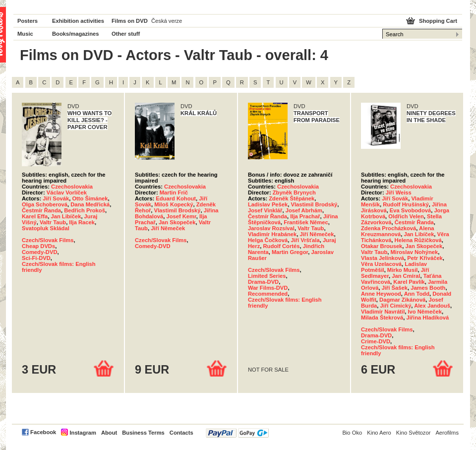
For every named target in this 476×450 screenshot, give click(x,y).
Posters (28, 21)
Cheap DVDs (38, 246)
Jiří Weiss (399, 193)
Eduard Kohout (176, 198)
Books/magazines (76, 34)
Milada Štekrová (382, 318)
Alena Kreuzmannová (398, 231)
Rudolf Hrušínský (406, 204)
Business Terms (143, 433)
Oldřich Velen (406, 216)
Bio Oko (352, 433)
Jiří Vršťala (305, 240)
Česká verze (167, 21)
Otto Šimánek (90, 198)
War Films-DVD (268, 288)
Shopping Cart (438, 21)
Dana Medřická (90, 204)
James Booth (428, 288)
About (109, 433)
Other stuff (126, 34)
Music (25, 34)
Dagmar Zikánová (402, 300)
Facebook (43, 432)
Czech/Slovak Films (48, 240)
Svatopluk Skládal (46, 228)
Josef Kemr (181, 216)
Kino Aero (379, 433)
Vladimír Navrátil (383, 312)
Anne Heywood (381, 294)
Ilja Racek (82, 222)
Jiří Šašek (395, 288)
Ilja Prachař (305, 216)
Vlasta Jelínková (383, 258)
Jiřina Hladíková (427, 318)
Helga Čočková (268, 240)
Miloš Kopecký (174, 204)
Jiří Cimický (396, 306)
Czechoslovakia (72, 187)
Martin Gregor (290, 252)
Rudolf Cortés (281, 246)
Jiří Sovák (56, 198)
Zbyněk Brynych (294, 193)
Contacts (181, 433)
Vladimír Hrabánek (272, 234)
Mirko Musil (403, 270)
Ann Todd (417, 294)
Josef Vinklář (265, 210)
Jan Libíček (66, 216)
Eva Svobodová (410, 210)
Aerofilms (447, 433)
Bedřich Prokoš (85, 210)
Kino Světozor (414, 433)
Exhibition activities (78, 21)
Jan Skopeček (177, 222)
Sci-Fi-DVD (36, 258)
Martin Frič (174, 193)
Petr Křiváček (425, 258)
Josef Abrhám (304, 210)
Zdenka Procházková (388, 228)
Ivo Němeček (425, 312)
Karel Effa (35, 216)
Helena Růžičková (418, 240)
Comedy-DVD (39, 252)
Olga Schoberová (45, 204)
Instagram (83, 433)
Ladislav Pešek (268, 204)
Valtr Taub (53, 222)
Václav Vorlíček (67, 193)
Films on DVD (130, 21)
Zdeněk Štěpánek (292, 198)
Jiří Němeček (168, 228)
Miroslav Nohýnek (414, 252)
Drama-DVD (263, 282)
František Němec (306, 222)
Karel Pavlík (409, 282)
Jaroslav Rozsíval (271, 228)
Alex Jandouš (432, 306)
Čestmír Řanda (41, 210)
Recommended (268, 294)
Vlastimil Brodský (178, 210)
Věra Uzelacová (381, 264)
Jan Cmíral (406, 276)
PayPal (237, 433)
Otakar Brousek (382, 246)
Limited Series (267, 276)
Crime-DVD (376, 341)
